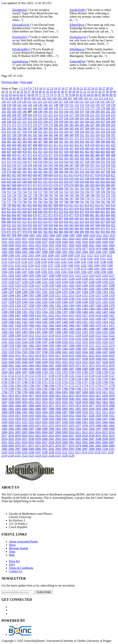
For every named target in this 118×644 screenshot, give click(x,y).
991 (92, 232)
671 (30, 185)
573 (92, 169)
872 (45, 215)
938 (45, 225)
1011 (99, 235)
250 (14, 122)
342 (35, 135)
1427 (38, 319)
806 (45, 205)
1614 (38, 355)
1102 (24, 255)
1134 (11, 262)
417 (82, 145)
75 (55, 95)
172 (66, 108)
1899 (11, 412)
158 (108, 105)
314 (4, 132)
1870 (45, 406)
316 (14, 132)
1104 (38, 255)
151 (71, 105)
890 (25, 219)
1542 (11, 342)
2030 (92, 436)
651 (40, 182)
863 (113, 212)
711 (9, 192)
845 (19, 212)
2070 (18, 446)
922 (76, 222)
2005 (38, 432)
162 (14, 108)
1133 (4, 262)
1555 (98, 342)
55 (96, 92)
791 (82, 202)
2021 (31, 436)
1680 (25, 369)
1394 (45, 312)
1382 (78, 309)
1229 (78, 279)
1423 (11, 319)
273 (19, 125)
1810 (98, 392)
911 (19, 222)
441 (92, 148)
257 (51, 122)
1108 (64, 255)
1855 (58, 402)
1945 (92, 419)
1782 (25, 389)
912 (24, 222)
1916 (11, 416)
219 (82, 115)
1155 (37, 265)
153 (82, 105)
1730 (18, 379)
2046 (85, 439)
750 (98, 195)
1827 (98, 396)
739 (40, 195)
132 (87, 102)
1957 (58, 422)
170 (56, 108)
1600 (58, 352)
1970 (31, 426)
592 (77, 172)
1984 (11, 429)
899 (71, 219)
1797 (11, 392)
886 (4, 219)
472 (25, 155)
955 (19, 229)
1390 (18, 312)
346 (56, 135)
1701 (51, 372)
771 (92, 199)
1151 (11, 265)
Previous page (10, 82)
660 (87, 182)
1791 (85, 389)
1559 (11, 345)
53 (89, 92)
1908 (71, 412)
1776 (98, 386)
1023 (65, 239)
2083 (105, 446)
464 (98, 152)
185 (19, 112)
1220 (18, 279)
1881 (4, 409)
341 (30, 135)
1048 (4, 245)
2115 (91, 452)
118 (14, 102)
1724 (91, 376)
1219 (11, 279)
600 (4, 175)
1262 (71, 285)
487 (103, 155)
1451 (85, 322)
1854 (51, 402)
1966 (4, 426)
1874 (71, 406)
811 (71, 205)
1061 (92, 245)
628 (35, 179)
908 (4, 222)
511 (113, 158)
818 (108, 205)
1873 (65, 406)
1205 (31, 275)
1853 (45, 402)
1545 (31, 342)
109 (80, 98)
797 (113, 202)
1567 (65, 345)
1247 (85, 282)
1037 (45, 242)
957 (30, 229)
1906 (58, 412)
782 (35, 202)
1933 (11, 419)
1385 (98, 309)
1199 (103, 272)
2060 (65, 442)
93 (7, 98)
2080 (85, 446)
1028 (98, 239)
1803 (51, 392)
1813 (4, 396)
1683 (45, 369)
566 (56, 169)
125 (50, 102)
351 (82, 135)
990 (87, 232)
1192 (57, 272)
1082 (4, 252)
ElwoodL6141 (21, 25)
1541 (4, 342)
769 (82, 199)
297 (30, 128)
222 (97, 115)
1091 (65, 252)
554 (108, 165)
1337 (4, 302)
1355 (11, 305)
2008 (58, 432)
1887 (45, 409)
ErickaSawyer (78, 37)
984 (56, 232)
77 (63, 95)
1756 (78, 382)
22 (85, 88)
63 (10, 95)
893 (40, 219)
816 (97, 205)
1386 (105, 309)
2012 (85, 432)
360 (14, 138)
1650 (51, 362)
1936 (31, 419)
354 (98, 135)
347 (61, 135)
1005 (59, 235)
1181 (97, 269)
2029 (85, 436)
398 (98, 142)
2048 (98, 439)
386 (35, 142)
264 (87, 122)
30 (3, 92)
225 (113, 115)
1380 (65, 309)
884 (108, 215)
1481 (58, 329)
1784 (38, 389)
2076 (58, 446)
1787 (58, 389)
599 (113, 172)
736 (25, 195)
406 (25, 145)
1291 (38, 292)
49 (74, 92)
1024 (71, 239)
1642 (112, 359)
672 (35, 185)
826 (35, 209)
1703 (65, 372)
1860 (92, 402)
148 (56, 105)
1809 (92, 392)
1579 (31, 349)
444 (108, 148)
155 (92, 105)
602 (14, 175)
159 (113, 105)
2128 (65, 456)
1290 (31, 292)
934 (25, 225)
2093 (58, 449)
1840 (71, 399)
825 (30, 209)
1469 (92, 325)
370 (66, 138)
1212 (78, 275)
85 (92, 95)
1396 (58, 312)
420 (97, 145)
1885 (31, 409)
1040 (65, 242)
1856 (65, 402)
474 (35, 155)
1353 (112, 302)
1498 (58, 332)
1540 (112, 339)
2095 (71, 449)
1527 (25, 339)
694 (35, 189)
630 (45, 179)
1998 (105, 429)
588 (56, 172)
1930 (105, 416)
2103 (11, 452)
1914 (111, 412)
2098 (92, 449)
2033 (112, 436)
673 (40, 185)
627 (30, 179)
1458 (18, 325)
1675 (105, 365)
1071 (45, 249)
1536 (85, 339)
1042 (78, 242)
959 (40, 229)
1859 (85, 402)
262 (77, 122)
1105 (44, 255)
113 (101, 98)
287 (92, 125)
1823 (71, 396)
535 (9, 165)
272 (14, 125)
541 (40, 165)
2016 (111, 432)
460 (77, 152)
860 (98, 212)
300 (45, 128)
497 (40, 158)
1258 (45, 285)
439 (82, 148)
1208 (51, 275)
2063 (85, 442)
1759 (98, 382)
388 (45, 142)
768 (77, 199)
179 (103, 108)
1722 (78, 376)
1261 (65, 285)
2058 (51, 442)
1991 (58, 429)
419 (92, 145)
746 (77, 195)
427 (19, 148)
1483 (71, 329)
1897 (112, 409)
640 (98, 179)
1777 (105, 386)
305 (71, 128)
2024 (51, 436)
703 (82, 189)
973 (113, 229)
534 (4, 165)
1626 (4, 359)
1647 (31, 362)
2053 (18, 442)
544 (56, 165)
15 (59, 88)
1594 (18, 352)
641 (103, 179)
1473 (4, 329)
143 (30, 105)
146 (45, 105)
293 (9, 128)
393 (71, 142)
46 (63, 92)
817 (103, 205)
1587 (85, 349)
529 (92, 162)
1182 (103, 269)
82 (81, 95)
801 (19, 205)
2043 (65, 439)
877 (71, 215)
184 (14, 112)
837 (92, 209)
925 (92, 222)
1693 (112, 369)
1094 (85, 252)
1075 (71, 249)
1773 (78, 386)
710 (4, 192)
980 (35, 232)
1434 (85, 319)
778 (14, 202)
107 (70, 98)
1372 (11, 309)
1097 (105, 252)
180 (108, 108)
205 (9, 115)
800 (14, 205)
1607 (105, 352)
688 (4, 189)
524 (66, 162)
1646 (25, 362)
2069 (11, 446)
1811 (105, 392)
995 (113, 232)
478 (56, 155)
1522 (105, 335)
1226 (58, 279)
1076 (78, 249)
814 (87, 205)
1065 (4, 249)
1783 (31, 389)
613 (71, 175)
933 (19, 225)
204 (4, 115)
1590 (105, 349)
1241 (45, 282)
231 (30, 118)
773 (103, 199)
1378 (51, 309)
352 (87, 135)
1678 (11, 369)
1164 (97, 265)
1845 (105, 399)
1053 (38, 245)
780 (25, 202)
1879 (105, 406)
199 (92, 112)
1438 (112, 319)
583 (30, 172)
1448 (65, 322)
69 (33, 95)
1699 (38, 372)
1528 (31, 339)
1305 (18, 295)
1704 (71, 372)
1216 (105, 275)
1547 (45, 342)
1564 (45, 345)
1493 (25, 332)
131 (82, 102)
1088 (45, 252)
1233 (105, 279)
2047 (92, 439)
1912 (98, 412)
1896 (105, 409)
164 (25, 108)
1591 (112, 349)
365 (40, 138)
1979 (92, 426)
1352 (105, 302)
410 (45, 145)
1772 (71, 386)
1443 (31, 322)
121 (29, 102)
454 (45, 152)
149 (61, 105)
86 (96, 95)
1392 (31, 312)
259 (61, 122)
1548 (51, 342)
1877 (92, 406)
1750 (38, 382)
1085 (25, 252)
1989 (45, 429)
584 (35, 172)
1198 (97, 272)
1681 (31, 369)
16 (63, 88)
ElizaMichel (20, 10)
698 (56, 189)
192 (56, 112)
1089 (51, 252)
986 (66, 232)
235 (51, 118)
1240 (38, 282)
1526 (18, 339)
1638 (85, 359)
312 (108, 128)
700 (66, 189)
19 (74, 88)
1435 (92, 319)
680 (77, 185)
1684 (51, 369)
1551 (71, 342)
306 (77, 128)
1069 (31, 249)
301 (51, 128)
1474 (11, 329)
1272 (25, 289)
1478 (38, 329)
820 (4, 209)
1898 (4, 412)
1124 (57, 259)
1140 (51, 262)
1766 (31, 386)
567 (61, 169)
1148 (103, 262)
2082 (98, 446)
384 (25, 142)
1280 (78, 289)
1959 (71, 422)
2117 (104, 452)
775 (113, 199)
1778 (112, 386)
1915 (4, 416)
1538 (98, 339)
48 (70, 92)
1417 (85, 315)
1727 (111, 376)
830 (56, 209)
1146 (90, 262)
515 (19, 162)
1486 (92, 329)
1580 (38, 349)
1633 (51, 359)
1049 (11, 245)
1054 (45, 245)
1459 (25, 325)
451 (30, 152)
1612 (24, 355)
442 (98, 148)
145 (40, 105)
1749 (31, 382)
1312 (65, 295)
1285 (112, 289)
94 (10, 98)
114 (106, 98)
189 (40, 112)
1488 (105, 329)
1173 (44, 269)
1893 (85, 409)
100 (34, 98)
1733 (38, 379)
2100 (105, 449)
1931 (112, 416)
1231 (92, 279)
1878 (98, 406)
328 (77, 132)
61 (3, 95)
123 (40, 102)
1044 (92, 242)
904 (98, 219)
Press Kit (14, 561)
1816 (25, 396)
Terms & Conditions (21, 568)
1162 (83, 265)
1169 (18, 269)
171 (61, 108)
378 (108, 138)
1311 (58, 295)
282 (66, 125)
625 (19, 179)
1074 (65, 249)
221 (92, 115)
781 (30, 202)
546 (66, 165)
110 (86, 98)
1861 (98, 402)
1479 (45, 329)
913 (30, 222)
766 (66, 199)
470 (14, 155)
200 (98, 112)
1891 (71, 409)
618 (97, 175)
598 (108, 172)
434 (56, 148)
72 (44, 95)
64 (14, 95)
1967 (11, 426)
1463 (51, 325)
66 (22, 95)
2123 (31, 456)
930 (4, 225)
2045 (78, 439)
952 (4, 229)
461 (82, 152)
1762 (4, 386)
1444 (38, 322)
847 (30, 212)
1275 (45, 289)
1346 (65, 302)
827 (40, 209)
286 (87, 125)
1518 (78, 335)
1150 (4, 265)
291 (113, 125)
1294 (58, 292)
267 (103, 122)
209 (30, 115)
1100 (11, 255)
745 (71, 195)
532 (108, 162)
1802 (45, 392)
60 (115, 92)
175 (82, 108)
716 (35, 192)
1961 (85, 422)
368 (56, 138)
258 (56, 122)
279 (51, 125)
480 (66, 155)
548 (77, 165)
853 (61, 212)
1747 (18, 382)
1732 (31, 379)
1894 (92, 409)
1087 (38, 252)
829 (51, 209)
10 (41, 88)
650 (35, 182)
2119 (4, 456)
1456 (4, 325)
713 (19, 192)
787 (61, 202)
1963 (98, 422)
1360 (45, 305)
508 (98, 158)
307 (82, 128)
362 (25, 138)
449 (19, 152)
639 (92, 179)
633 (61, 179)
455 (51, 152)
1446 (51, 322)
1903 (38, 412)
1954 (38, 422)
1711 (4, 376)
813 (82, 205)
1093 (78, 252)
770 (87, 199)
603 (19, 175)
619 (103, 175)
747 (82, 195)
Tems (12, 552)
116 (4, 102)
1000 (25, 235)
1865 (11, 406)
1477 (31, 329)
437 (71, 148)
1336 (112, 299)
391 (61, 142)
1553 (85, 342)
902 (87, 219)
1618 (65, 355)
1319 (111, 295)
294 (14, 128)
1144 (77, 262)
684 (98, 185)
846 (25, 212)
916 (45, 222)
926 (97, 222)
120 (24, 102)
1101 (18, 255)
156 (98, 105)
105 (60, 98)
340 (25, 135)
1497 (51, 332)
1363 (65, 305)
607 (40, 175)
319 (30, 132)
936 (35, 225)
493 (19, 158)
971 (103, 229)
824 (25, 209)
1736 (58, 379)
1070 (38, 249)
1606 (98, 352)
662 (98, 182)
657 (71, 182)
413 (61, 145)
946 (87, 225)
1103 (31, 255)
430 (35, 148)
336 (4, 135)
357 (113, 135)
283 (71, 125)
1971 (38, 426)
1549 (58, 342)
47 (66, 92)
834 (77, 209)
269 (113, 122)
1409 (31, 315)
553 (103, 165)
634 (66, 179)
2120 (11, 456)
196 (77, 112)
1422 (4, 319)
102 (44, 98)
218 (76, 115)
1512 (38, 335)
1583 (58, 349)
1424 (18, 319)
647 (19, 182)
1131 (103, 259)
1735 (51, 379)
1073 (58, 249)
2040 (45, 439)
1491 (11, 332)
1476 (25, 329)
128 (66, 102)
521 (51, 162)
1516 (65, 335)
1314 (78, 295)
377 (103, 138)
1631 (38, 359)
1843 (92, 399)
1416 (78, 315)
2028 (78, 436)
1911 (91, 412)
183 (9, 112)
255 (40, 122)
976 (14, 232)
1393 (38, 312)
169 (51, 108)
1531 (51, 339)
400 (108, 142)
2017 (4, 436)
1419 (98, 315)
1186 (18, 272)
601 (9, 175)
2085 (4, 449)
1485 (85, 329)
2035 (11, 439)
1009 (86, 235)
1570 (85, 345)
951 (113, 225)
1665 (38, 365)
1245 (71, 282)
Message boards (19, 548)
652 (45, 182)
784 (45, 202)
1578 (25, 349)
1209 (58, 275)
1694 (4, 372)
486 (98, 155)
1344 (51, 302)
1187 (24, 272)
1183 (110, 269)
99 (29, 98)
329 (82, 132)
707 (103, 189)
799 (9, 205)
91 (115, 95)
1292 (45, 292)
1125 (63, 259)
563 (40, 169)
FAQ (12, 565)
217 (71, 115)
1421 (111, 315)
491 (9, 158)
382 (14, 142)
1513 (44, 335)
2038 (31, 439)
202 (108, 112)
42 (48, 92)
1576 (11, 349)
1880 (112, 406)
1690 (92, 369)
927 (103, 222)
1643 (4, 362)
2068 (4, 446)
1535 (78, 339)
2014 (98, 432)
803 (30, 205)
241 (82, 118)
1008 (79, 235)
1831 (11, 399)
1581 (45, 349)
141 (19, 105)
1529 (38, 339)
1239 (31, 282)
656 (66, 182)
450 (25, 152)
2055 (31, 442)
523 (61, 162)
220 (87, 115)
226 (4, 118)
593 (82, 172)
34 (18, 92)
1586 (78, 349)
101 (39, 98)
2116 (97, 452)
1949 (4, 422)
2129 (71, 456)
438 (77, 148)
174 (77, 108)
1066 (11, 249)
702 (77, 189)
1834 (31, 399)
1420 (105, 315)
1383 (85, 309)
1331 (78, 299)
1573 (105, 345)
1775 (92, 386)
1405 (4, 315)
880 (87, 215)
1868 (31, 406)
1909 (78, 412)
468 (4, 155)
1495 (38, 332)
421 (103, 145)
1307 (31, 295)
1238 (25, 282)
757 (19, 199)
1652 (65, 362)
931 (9, 225)
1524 (4, 339)
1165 (103, 265)
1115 (109, 255)
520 (45, 162)
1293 (51, 292)
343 (40, 135)
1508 (11, 335)
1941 (65, 419)
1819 (45, 396)
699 (61, 189)
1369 (105, 305)
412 (56, 145)
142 (25, 105)
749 (92, 195)
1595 (25, 352)
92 (3, 98)
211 (40, 115)
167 (40, 108)
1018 (31, 239)
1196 (83, 272)
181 (113, 108)
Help (12, 555)
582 (25, 172)
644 (4, 182)
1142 (64, 262)
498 (45, 158)
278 (45, 125)
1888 (51, 409)
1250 (105, 282)
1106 (51, 255)
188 (35, 112)
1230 (85, 279)
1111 (83, 255)
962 (56, 229)
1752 (51, 382)
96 (18, 98)
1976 (71, 426)
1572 (98, 345)
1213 (85, 275)
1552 (78, 342)
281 (61, 125)
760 (35, 199)
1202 (11, 275)
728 (97, 192)
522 (56, 162)
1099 (4, 255)
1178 (77, 269)
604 (25, 175)
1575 (4, 349)
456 (56, 152)
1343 (45, 302)
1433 (78, 319)
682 (87, 185)
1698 (31, 372)
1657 (98, 362)
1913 (105, 412)
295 (19, 128)
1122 (43, 259)
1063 (105, 245)
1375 (31, 309)
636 (77, 179)
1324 (31, 299)
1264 (85, 285)
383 (19, 142)
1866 (18, 406)
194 (66, 112)
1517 (71, 335)
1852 (38, 402)
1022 (58, 239)
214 (56, 115)
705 (92, 189)
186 (25, 112)
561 (30, 169)
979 (30, 232)
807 (51, 205)
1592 (4, 352)
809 (61, 205)
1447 (58, 322)
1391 (25, 312)
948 (98, 225)
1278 (65, 289)
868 (25, 215)
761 (40, 199)
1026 (85, 239)
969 (92, 229)
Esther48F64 (77, 61)
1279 (71, 289)
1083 (11, 252)
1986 (25, 429)
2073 (38, 446)
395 (82, 142)
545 (61, 165)
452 (35, 152)
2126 (51, 456)
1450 (78, 322)
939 (51, 225)
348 (66, 135)
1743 (105, 379)
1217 (111, 275)
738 (35, 195)
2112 (71, 452)
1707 (92, 372)
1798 (18, 392)
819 (113, 205)
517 (30, 162)
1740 (85, 379)
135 (102, 102)
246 (108, 118)
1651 (58, 362)
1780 (11, 389)
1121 (37, 259)
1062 (98, 245)
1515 (58, 335)
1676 (112, 365)
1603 (78, 352)
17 (67, 88)
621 (113, 175)
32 (10, 92)
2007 (51, 432)
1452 (92, 322)
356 (108, 135)
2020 (25, 436)
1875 (78, 406)
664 (108, 182)
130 (76, 102)
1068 (25, 249)
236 (56, 118)
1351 (98, 302)
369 (61, 138)
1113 (96, 255)
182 (4, 112)
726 (87, 192)
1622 (91, 355)
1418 (91, 315)
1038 (51, 242)
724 (76, 192)
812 (76, 205)
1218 (4, 279)
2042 (58, 439)
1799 (25, 392)
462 (87, 152)
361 (19, 138)
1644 (11, 362)
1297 (78, 292)
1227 (65, 279)
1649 (45, 362)
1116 (4, 259)
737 (30, 195)
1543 (18, 342)
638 (87, 179)
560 (25, 169)
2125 (44, 456)
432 (45, 148)
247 (113, 118)
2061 (71, 442)
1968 (18, 426)
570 (77, 169)
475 (40, 155)
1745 (4, 382)
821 (9, 209)
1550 (65, 342)
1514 (51, 335)
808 (56, 205)
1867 (25, 406)
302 (56, 128)
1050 (18, 245)
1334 (98, 299)
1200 (110, 272)
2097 (85, 449)
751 (103, 195)
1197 (90, 272)
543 (51, 165)
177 (92, 108)
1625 (111, 355)
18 (70, 88)
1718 (51, 376)
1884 (25, 409)
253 (30, 122)
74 (51, 95)
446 (4, 152)
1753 (58, 382)
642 (108, 179)
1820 (51, 396)
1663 (25, 365)
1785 (45, 389)
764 (56, 199)
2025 (58, 436)
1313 (71, 295)
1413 (58, 315)
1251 (112, 282)
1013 (112, 235)
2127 (58, 456)
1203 (18, 275)
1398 (71, 312)
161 (9, 108)
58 (107, 92)
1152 (18, 265)
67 (25, 95)
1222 (31, 279)
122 (35, 102)
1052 (31, 245)
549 (82, 165)
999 (19, 235)
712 (14, 192)
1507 (4, 335)
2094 (65, 449)
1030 (112, 239)
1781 (18, 389)
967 (82, 229)
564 (45, 169)
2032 (105, 436)
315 (9, 132)
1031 (4, 242)
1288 (18, 292)
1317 (98, 295)
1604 (85, 352)
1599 (51, 352)
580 (14, 172)
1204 (25, 275)
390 (56, 142)
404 (14, 145)
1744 (112, 379)
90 (111, 95)
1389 (11, 312)
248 (4, 122)
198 (87, 112)
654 (56, 182)
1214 (91, 275)
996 (4, 235)
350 (77, 135)
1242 (51, 282)
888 (14, 219)
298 (35, 128)
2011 (78, 432)
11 (44, 88)
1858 (78, 402)
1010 (92, 235)
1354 (4, 305)
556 (4, 169)
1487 (98, 329)
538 (25, 165)
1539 (105, 339)
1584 (65, 349)
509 (103, 158)
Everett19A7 (20, 37)
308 (87, 128)
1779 (4, 389)
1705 (78, 372)
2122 (24, 456)
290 (108, 125)
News (12, 545)
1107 (57, 255)
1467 (78, 325)
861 (103, 212)
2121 (18, 456)
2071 (25, 446)
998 (14, 235)
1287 (11, 292)
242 (87, 118)
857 (82, 212)
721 (61, 192)
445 (113, 148)
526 (77, 162)
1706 (85, 372)
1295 (65, 292)
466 (108, 152)
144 (35, 105)
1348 (78, 302)
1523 (111, 335)
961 (51, 229)
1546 (38, 342)
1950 (11, 422)
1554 (92, 342)
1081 (112, 249)
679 (71, 185)
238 (66, 118)
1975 (65, 426)
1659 (112, 362)
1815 (18, 396)
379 (113, 138)
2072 (31, 446)
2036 (18, 439)
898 (66, 219)
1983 (4, 429)
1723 (85, 376)
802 (25, 205)
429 (30, 148)
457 (61, 152)
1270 (11, 289)
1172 (37, 269)
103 (49, 98)
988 (77, 232)
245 (103, 118)
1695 (11, 372)
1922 (51, 416)
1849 (18, 402)
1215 (98, 275)
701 (71, 189)
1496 (45, 332)
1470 (98, 325)
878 (77, 215)
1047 (112, 242)
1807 (78, 392)
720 (56, 192)
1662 (18, 365)
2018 (11, 436)
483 (82, 155)
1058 (71, 245)
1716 (38, 376)
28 (108, 88)
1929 (98, 416)
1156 (44, 265)
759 (30, 199)
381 (9, 142)
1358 (31, 305)
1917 (18, 416)
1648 (38, 362)
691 (19, 189)
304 (66, 128)
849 (40, 212)
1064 (112, 245)
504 (77, 158)
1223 (38, 279)
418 (87, 145)
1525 (11, 339)
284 (77, 125)
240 (77, 118)
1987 (31, 429)
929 (113, 222)
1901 (25, 412)
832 (66, 209)
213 (50, 115)
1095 (92, 252)
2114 (84, 452)
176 (87, 108)
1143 (70, 262)
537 (19, 165)
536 (14, 165)
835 (82, 209)
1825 (85, 396)
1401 (92, 312)
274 (25, 125)
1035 (31, 242)
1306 (25, 295)
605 (30, 175)
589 (61, 172)
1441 (18, 322)
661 (92, 182)
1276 (51, 289)
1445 (45, 322)
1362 (58, 305)
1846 (112, 399)
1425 (25, 319)
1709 (105, 372)
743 (61, 195)
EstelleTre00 (77, 10)
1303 (4, 295)
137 (113, 102)
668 (14, 185)
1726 (105, 376)
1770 (58, 386)
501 (61, 158)
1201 (4, 275)
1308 (38, 295)
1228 (71, 279)
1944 (85, 419)
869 (30, 215)
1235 (4, 282)
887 (9, 219)
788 (66, 202)
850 (45, 212)
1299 (92, 292)
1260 (58, 285)
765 (61, 199)
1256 (31, 285)
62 (7, 95)
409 (40, 145)
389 (51, 142)
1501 (78, 332)
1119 (24, 259)
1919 (31, 416)
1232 (98, 279)
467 (113, 152)
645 (9, 182)
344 (45, 135)
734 (14, 195)
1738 (71, 379)
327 (71, 132)
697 (51, 189)
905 (103, 219)
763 (51, 199)
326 (66, 132)
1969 (25, 426)
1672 (85, 365)
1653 (71, 362)
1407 (18, 315)
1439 (4, 322)
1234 (112, 279)
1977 (78, 426)
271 (9, 125)
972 (108, 229)
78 (66, 95)
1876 (85, 406)
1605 (92, 352)
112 (96, 98)
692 (25, 189)
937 (40, 225)
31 (7, 92)
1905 (51, 412)
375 (92, 138)
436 (66, 148)
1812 (111, 392)
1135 (18, 262)
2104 (18, 452)
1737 (65, 379)
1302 (112, 292)
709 (113, 189)
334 (108, 132)
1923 (58, 416)
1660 (4, 365)
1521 (98, 335)
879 (82, 215)
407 (30, 145)
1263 (78, 285)
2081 (92, 446)
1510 (25, 335)
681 (82, 185)
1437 (105, 319)
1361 (51, 305)
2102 (4, 452)
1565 (51, 345)
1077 (85, 249)
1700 (45, 372)
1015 (11, 239)
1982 (112, 426)
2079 (78, 446)
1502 (85, 332)
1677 (4, 369)
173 (71, 108)
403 (9, 145)
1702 (58, 372)
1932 (4, 419)
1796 (4, 392)
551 (92, 165)
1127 (76, 259)
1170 (24, 269)
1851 (31, 402)
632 (56, 179)
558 (14, 169)
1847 (4, 402)
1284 (105, 289)
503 (71, 158)
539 (30, 165)
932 (14, 225)
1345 (58, 302)
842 (4, 212)
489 (113, 155)
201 (103, 112)
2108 (45, 452)
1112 (90, 255)
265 (92, 122)
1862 (105, 402)
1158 (57, 265)
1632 (45, 359)
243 (92, 118)
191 (51, 112)
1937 (38, 419)
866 (14, 215)
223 (103, 115)
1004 (52, 235)
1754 (65, 382)
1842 (85, 399)
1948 (112, 419)
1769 (51, 386)
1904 (45, 412)
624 (14, 179)
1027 (92, 239)
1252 (4, 285)
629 (40, 179)
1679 (18, 369)
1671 (78, 365)
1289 (25, 292)
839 (103, 209)
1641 (105, 359)
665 (113, 182)
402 (4, 145)
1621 (85, 355)
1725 (98, 376)
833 (71, 209)
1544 (25, 342)
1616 (51, 355)
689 (9, 189)
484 (87, 155)
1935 (25, 419)
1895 (98, 409)
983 (51, 232)
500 (56, 158)
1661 (11, 365)
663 (103, 182)
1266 (98, 285)
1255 (25, 285)
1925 (71, 416)
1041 (71, 242)
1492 (18, 332)
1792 (92, 389)
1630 (31, 359)
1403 (105, 312)
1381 (71, 309)
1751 (45, 382)
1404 (112, 312)
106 (65, 98)
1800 (31, 392)
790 (77, 202)
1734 (45, 379)
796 (108, 202)
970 (98, 229)
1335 (105, 299)
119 (19, 102)
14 (55, 88)
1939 (51, 419)
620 (108, 175)
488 (108, 155)
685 (103, 185)
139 (9, 105)
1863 (112, 402)
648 (25, 182)
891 (30, 219)
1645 (18, 362)
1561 (25, 345)
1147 (97, 262)
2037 (25, 439)
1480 (51, 329)
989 (82, 232)
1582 (51, 349)
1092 (71, 252)
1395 (51, 312)
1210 (65, 275)
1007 (72, 235)
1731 (25, 379)
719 (50, 192)
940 (56, 225)
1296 (71, 292)
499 (51, 158)
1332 (85, 299)
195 (71, 112)
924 (87, 222)
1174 (51, 269)
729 (103, 192)
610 (56, 175)
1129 (90, 259)
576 (108, 169)
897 (61, 219)
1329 (65, 299)
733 (9, 195)
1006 (66, 235)
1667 (51, 365)
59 (111, 92)
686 (108, 185)
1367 (92, 305)
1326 (45, 299)
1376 (38, 309)
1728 (4, 379)
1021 (51, 239)
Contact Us (16, 571)
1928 (92, 416)
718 (45, 192)
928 (108, 222)
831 (61, 209)
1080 (105, 249)
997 (9, 235)
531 (103, 162)
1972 (45, 426)
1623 (98, 355)
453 (40, 152)
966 (77, 229)
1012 (106, 235)
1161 (77, 265)
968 (87, 229)
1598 (45, 352)
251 (19, 122)
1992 (65, 429)
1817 (31, 396)
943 (71, 225)
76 (59, 95)
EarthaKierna (20, 61)
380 (4, 142)
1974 (58, 426)
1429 (51, 319)
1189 (37, 272)
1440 (11, 322)
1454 (105, 322)
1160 (70, 265)
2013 (91, 432)
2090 (38, 449)
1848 (11, 402)
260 (66, 122)
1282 (92, 289)
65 (18, 95)
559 (19, 169)
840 (108, 209)
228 (14, 118)
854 (66, 212)
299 (40, 128)
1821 (58, 396)
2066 (105, 442)
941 (61, 225)
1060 (85, 245)
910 (14, 222)
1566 (58, 345)
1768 (45, 386)
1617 (58, 355)
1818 (38, 396)
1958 (65, 422)
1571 (92, 345)
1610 (11, 355)
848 (35, 212)
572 (87, 169)
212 (45, 115)
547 (71, 165)
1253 (11, 285)
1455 (112, 322)
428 (25, 148)
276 (35, 125)
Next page (26, 82)
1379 (58, 309)
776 (4, 202)
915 (40, 222)
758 (25, 199)
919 (61, 222)
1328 (58, 299)
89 (107, 95)
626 (25, 179)
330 (87, 132)
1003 (45, 235)
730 (108, 192)
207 (19, 115)
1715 (31, 376)
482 (77, 155)
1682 (38, 369)
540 (35, 165)
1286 (4, 292)
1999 (112, 429)
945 (82, 225)
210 (35, 115)
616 (87, 175)
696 (45, 189)
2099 (98, 449)
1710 (112, 372)
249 (9, 122)
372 (77, 138)
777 (9, 202)
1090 (58, 252)
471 (19, 155)
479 (61, 155)
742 (56, 195)
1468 (85, 325)
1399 (78, 312)
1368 (98, 305)
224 (108, 115)
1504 (98, 332)
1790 (78, 389)
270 (4, 125)
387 (40, 142)
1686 (65, 369)
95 (14, 98)
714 (24, 192)
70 (36, 95)
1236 (11, 282)
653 (51, 182)
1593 (11, 352)
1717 (44, 376)
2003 (25, 432)
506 (87, 158)
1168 (11, 269)
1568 (71, 345)
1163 (90, 265)
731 (113, 192)
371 (71, 138)
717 (40, 192)
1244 (65, 282)
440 (87, 148)
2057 (45, 442)
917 (50, 222)
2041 (51, 439)
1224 (45, 279)
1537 (92, 339)
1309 (45, 295)
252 (25, 122)
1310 (51, 295)
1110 (77, 255)
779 (19, 202)
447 (9, 152)
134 (97, 102)
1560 (18, 345)
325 (61, 132)
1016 (18, 239)
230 (25, 118)
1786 (51, 389)
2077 (65, 446)
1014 (4, 239)
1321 (11, 299)
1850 (25, 402)
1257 (38, 285)
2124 (38, 456)
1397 (65, 312)
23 (89, 88)
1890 (65, 409)
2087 (18, 449)
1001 (32, 235)
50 (77, 92)
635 (71, 179)
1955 (45, 422)
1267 (105, 285)
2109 (51, 452)
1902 (31, 412)
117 (9, 102)
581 (19, 172)
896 (56, 219)
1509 (18, 335)
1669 (65, 365)
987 (71, 232)
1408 (25, 315)
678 (66, 185)
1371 (4, 309)
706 (98, 189)
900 (77, 219)
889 (19, 219)
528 (87, 162)
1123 (50, 259)
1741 (92, 379)
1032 (11, 242)
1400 (85, 312)
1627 (11, 359)
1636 (71, 359)
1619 (71, 355)
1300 (98, 292)
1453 (98, 322)
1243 (58, 282)
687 (113, 185)
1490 (4, 332)
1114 (103, 255)
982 (45, 232)
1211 (71, 275)
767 (71, 199)
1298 (85, 292)
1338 (11, 302)
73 (48, 95)
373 (82, 138)
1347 (71, 302)
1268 (112, 285)
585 (40, 172)
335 (113, 132)
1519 (85, 335)
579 (9, 172)
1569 (78, 345)
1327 (51, 299)
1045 (98, 242)
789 (71, 202)
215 (61, 115)
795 (103, 202)
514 (14, 162)
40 (40, 92)
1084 (18, 252)
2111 (64, 452)
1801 (38, 392)
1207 (45, 275)
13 (52, 88)
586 (45, 172)
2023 (45, 436)
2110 (58, 452)
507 (92, 158)
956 (25, 229)
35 (22, 92)
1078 (92, 249)
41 (44, 92)
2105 (25, 452)
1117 (11, 259)
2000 (4, 432)
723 (71, 192)
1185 (11, 272)
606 (35, 175)
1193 (64, 272)
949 (103, 225)
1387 (112, 309)
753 (113, 195)
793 (92, 202)
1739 (78, 379)
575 (103, 169)
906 (108, 219)
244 (98, 118)
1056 (58, 245)
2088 (25, 449)
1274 (38, 289)
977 (19, 232)
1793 (98, 389)
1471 (105, 325)
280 (56, 125)
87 (100, 95)
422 (108, 145)
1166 (110, 265)
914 (35, 222)
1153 (24, 265)
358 (4, 138)
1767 (38, 386)
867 (19, 215)
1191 (51, 272)
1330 (71, 299)
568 (66, 169)
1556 (105, 342)
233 (40, 118)
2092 (51, 449)
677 (61, 185)
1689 (85, 369)
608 (45, 175)
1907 (65, 412)
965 (71, 229)
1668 (58, 365)
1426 (31, 319)
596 (98, 172)
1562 (31, 345)
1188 (31, 272)
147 (51, 105)
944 (77, 225)
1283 (98, 289)
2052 (11, 442)
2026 (65, 436)
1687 (71, 369)
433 (51, 148)
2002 (18, 432)
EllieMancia (77, 49)
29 (111, 88)
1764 (18, 386)
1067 (18, 249)
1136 (24, 262)
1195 (77, 272)
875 (61, 215)
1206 (38, 275)
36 (25, 92)
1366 (85, 305)
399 (103, 142)
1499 (65, 332)
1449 (71, 322)
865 (9, 215)
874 (56, 215)
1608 (112, 352)
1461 (38, 325)
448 (14, 152)
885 (113, 215)
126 (55, 102)
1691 (98, 369)
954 (14, 229)
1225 (51, 279)
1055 (51, 245)
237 (61, 118)
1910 (85, 412)
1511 (31, 335)
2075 (51, 446)
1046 (105, 242)
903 (92, 219)
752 (108, 195)
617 (92, 175)
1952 (25, 422)
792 (87, 202)
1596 (31, 352)
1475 (18, 329)
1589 (98, 349)
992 (98, 232)
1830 (4, 399)
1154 (31, 265)
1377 (45, 309)
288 (98, 125)
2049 (105, 439)
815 (92, 205)
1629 (25, 359)
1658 (105, 362)
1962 (92, 422)
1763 (11, 386)
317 (19, 132)
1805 (65, 392)
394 (77, 142)
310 (98, 128)
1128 (83, 259)
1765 (25, 386)
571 (82, 169)
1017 (25, 239)
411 (51, 145)
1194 (70, 272)
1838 (58, 399)
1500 (71, 332)
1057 (65, 245)
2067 (112, 442)
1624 (105, 355)
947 (92, 225)
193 (61, 112)
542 (45, 165)
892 (35, 219)
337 (9, 135)
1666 (45, 365)
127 (61, 102)
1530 (45, 339)
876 (66, 215)
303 (61, 128)
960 (45, 229)
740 (45, 195)
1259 (51, 285)
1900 (18, 412)
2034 (4, 439)
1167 (4, 269)
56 (100, 92)
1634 (58, 359)
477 (51, 155)
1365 (78, 305)
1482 (65, 329)
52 (85, 92)
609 (51, 175)
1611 (18, 355)
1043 (85, 242)
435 (61, 148)
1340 (25, 302)
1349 (85, 302)
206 (14, 115)
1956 (51, 422)
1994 (78, 429)
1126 (70, 259)
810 (66, 205)
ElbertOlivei (77, 25)
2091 (45, 449)
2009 (65, 432)
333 (103, 132)
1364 (71, 305)
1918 (25, 416)
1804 (58, 392)
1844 (98, 399)
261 (71, 122)
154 (87, 105)
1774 (85, 386)
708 (108, 189)
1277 (58, 289)
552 (98, 165)
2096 (78, 449)
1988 (38, 429)
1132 (109, 259)
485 (92, 155)
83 (85, 95)
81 (77, 95)
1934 (18, 419)
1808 (85, 392)
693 (30, 189)
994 (108, 232)
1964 (105, 422)
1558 (4, 345)
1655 (85, 362)
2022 (38, 436)
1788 (65, 389)
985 (61, 232)
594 (87, 172)
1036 (38, 242)
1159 (64, 265)
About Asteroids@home (23, 542)
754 (4, 199)
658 (77, 182)
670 (25, 185)
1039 (58, 242)
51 (81, 92)
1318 (105, 295)
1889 (58, 409)
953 (9, 229)
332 (98, 132)
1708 (98, 372)
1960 (78, 422)
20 (78, 88)
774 (108, 199)
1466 (71, 325)
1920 (38, 416)
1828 (105, 396)
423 (113, 145)
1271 (18, 289)
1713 (18, 376)
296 (25, 128)
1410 (38, 315)
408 (35, 145)
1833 (25, 399)
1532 (58, 339)
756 (14, 199)
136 (108, 102)
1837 (51, 399)
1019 (38, 239)
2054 (25, 442)
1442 (25, 322)
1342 (38, 302)
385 (30, 142)
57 (103, 92)
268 (108, 122)
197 (82, 112)
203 (113, 112)
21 (82, 88)
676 (56, 185)
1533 (65, 339)
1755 (71, 382)
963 (61, 229)
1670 (71, 365)
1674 (98, 365)
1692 (105, 369)
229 (19, 118)
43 (51, 92)
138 (4, 105)
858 (87, 212)
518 (35, 162)
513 (9, 162)
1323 (25, 299)
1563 (38, 345)
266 (98, 122)
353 (92, 135)
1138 (37, 262)
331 (92, 132)
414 (66, 145)
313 (113, 128)
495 (30, 158)
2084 (112, 446)
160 (4, 108)
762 (45, 199)
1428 (45, 319)
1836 (45, 399)
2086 (11, 449)
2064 (92, 442)
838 (98, 209)
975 (9, 232)
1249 (98, 282)
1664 (31, 365)
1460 (31, 325)
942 (66, 225)
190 (45, 112)
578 (4, 172)
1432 (71, 319)
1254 (18, 285)
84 (89, 95)
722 (66, 192)
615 (82, 175)
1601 (65, 352)
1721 (71, 376)
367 (51, 138)
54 (92, 92)
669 (19, 185)
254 (35, 122)
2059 (58, 442)
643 (113, 179)
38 (33, 92)
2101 (112, 449)
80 (74, 95)
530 (98, 162)
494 (25, 158)
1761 (112, 382)
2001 (11, 432)
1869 (38, 406)
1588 (92, 349)
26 (100, 88)
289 (103, 125)
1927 (85, 416)
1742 (98, 379)
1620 (78, 355)
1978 (85, 426)
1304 (11, 295)
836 (87, 209)
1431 (65, 319)
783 (40, 202)
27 (104, 88)
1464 (58, 325)
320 (35, 132)
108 (75, 98)
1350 (92, 302)
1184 (4, 272)
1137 (31, 262)
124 (45, 102)
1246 (78, 282)
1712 (11, 376)
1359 (38, 305)
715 (30, 192)
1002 (39, 235)
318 (25, 132)
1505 (105, 332)
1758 (92, 382)
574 (98, 169)
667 (9, 185)
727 (92, 192)
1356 (18, 305)
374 (87, 138)
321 (40, 132)
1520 (91, 335)
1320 (4, 299)
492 (14, 158)
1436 (98, 319)
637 (82, 179)
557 (9, 169)
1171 (31, 269)
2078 (71, 446)
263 (82, 122)
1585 (71, 349)
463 (92, 152)
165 (30, 108)
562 (35, 169)
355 (103, 135)
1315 (85, 295)
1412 (51, 315)
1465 (65, 325)
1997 (98, 429)
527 (82, 162)
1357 (25, 305)
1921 (45, 416)
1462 (45, 325)
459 (71, 152)
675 (51, 185)
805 (40, 205)
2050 (112, 439)
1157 (51, 265)
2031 (98, 436)
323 (51, 132)
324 (56, 132)
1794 (105, 389)
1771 (65, 386)
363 (30, 138)
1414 (65, 315)
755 (9, 199)
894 (45, 219)
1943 (78, 419)
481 (71, 155)
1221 (25, 279)
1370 (112, 305)
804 (35, 205)
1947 (105, 419)
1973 (51, 426)
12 (48, 88)
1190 (44, 272)
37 (29, 92)
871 (40, 215)
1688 (78, 369)
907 (113, 219)
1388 (4, 312)
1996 (92, 429)
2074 (45, 446)
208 (25, 115)
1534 (71, 339)
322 (45, 132)
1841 (78, 399)
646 (14, 182)
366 (45, 138)
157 (103, 105)
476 (45, 155)
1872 (58, 406)
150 (66, 105)
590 (66, 172)
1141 (57, 262)
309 (92, 128)
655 (61, 182)
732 (4, 195)
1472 (112, 325)
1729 (11, 379)
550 (87, 165)
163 (19, 108)
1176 (64, 269)
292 (4, 128)
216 (66, 115)
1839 (65, 399)
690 (14, 189)
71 (40, 95)
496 (35, 158)
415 (71, 145)
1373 (18, 309)
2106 (31, 452)
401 (113, 142)
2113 (78, 452)
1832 (18, 399)
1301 (105, 292)
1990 (51, 429)
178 (98, 108)
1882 (11, 409)
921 (71, 222)
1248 (92, 282)
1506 (112, 332)
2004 (31, 432)
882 (98, 215)
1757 (85, 382)
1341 (31, 302)
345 (51, 135)
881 (92, 215)
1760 (105, 382)
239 (71, 118)
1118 (17, 259)
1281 (85, 289)
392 (66, 142)
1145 (83, 262)
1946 (98, 419)
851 (51, 212)
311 (103, 128)
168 (45, 108)
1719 (58, 376)
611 (61, 175)
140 (14, 105)
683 (92, 185)
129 (71, 102)
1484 (78, 329)
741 (51, 195)
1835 (38, 399)
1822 (65, 396)
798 (4, 205)
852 (56, 212)
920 (66, 222)
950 (108, 225)
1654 (78, 362)
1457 (11, 325)
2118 (111, 452)
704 (87, 189)
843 (9, 212)
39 (36, 92)
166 (35, 108)
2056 (38, 442)
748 (87, 195)
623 (9, 179)
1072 (51, 249)
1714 (24, 376)
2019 (18, 436)
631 (51, 179)
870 (35, 215)
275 (30, 125)
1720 (65, 376)
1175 (57, 269)
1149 (110, 262)
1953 (31, 422)
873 (51, 215)
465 (103, 152)
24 (93, 88)
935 (30, 225)
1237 (18, 282)
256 (45, 122)
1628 (18, 359)
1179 (83, 269)
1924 (65, 416)
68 (29, 95)
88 (103, 95)
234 (45, 118)
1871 (51, 406)
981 (40, 232)
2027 (71, 436)
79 (70, 95)
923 (82, 222)
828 (45, 209)
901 (82, 219)
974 (4, 232)
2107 (38, 452)
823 (19, 209)
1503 (92, 332)
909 (9, 222)
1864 (4, 406)
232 (35, 118)
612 (66, 175)
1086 (31, 252)
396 (87, 142)
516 (25, 162)
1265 (92, 285)
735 (19, 195)
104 (54, 98)
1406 (11, 315)
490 (4, 158)
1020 (45, 239)
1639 (92, 359)
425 (9, 148)
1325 (38, 299)
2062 (78, 442)
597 (103, 172)
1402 (98, 312)
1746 (11, 382)
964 (66, 229)
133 (92, 102)
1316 (91, 295)
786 (56, 202)
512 (4, 162)
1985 (18, 429)
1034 (25, 242)
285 (82, 125)
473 (30, 155)
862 (108, 212)
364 (35, 138)
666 (4, 185)
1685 (58, 369)
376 (98, 138)
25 (96, 88)
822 (14, 209)
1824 (78, 396)
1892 (78, 409)
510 (108, 158)
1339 (18, 302)
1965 (112, 422)
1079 (98, 249)
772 (98, 199)
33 (14, 92)
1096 (98, 252)
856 (77, 212)
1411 (45, 315)
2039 (38, 439)
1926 (78, 416)
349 (71, 135)
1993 (71, 429)
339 (19, 135)
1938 (45, 419)
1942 (71, 419)
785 (51, 202)
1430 (58, 319)
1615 (44, 355)
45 (59, 92)
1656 (92, 362)
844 (14, 212)
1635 (65, 359)
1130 (96, 259)
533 (113, 162)
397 (92, 142)
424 (4, 148)
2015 (105, 432)
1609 (4, 355)
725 (82, 192)
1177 (70, 269)
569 (71, 169)
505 (82, 158)
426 (14, 148)
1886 (38, 409)
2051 (4, 442)
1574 (112, 345)
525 (71, 162)
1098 (112, 252)
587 (51, 172)
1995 (85, 429)
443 (103, 148)
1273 (31, 289)
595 (92, 172)
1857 (71, 402)
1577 (18, 349)
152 (77, 105)
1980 (98, 426)
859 (92, 212)
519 (40, 162)
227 (9, 118)
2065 (98, 442)
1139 (44, 262)
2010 (71, 432)
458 (66, 152)
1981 (105, 426)
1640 (98, 359)
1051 (25, 245)
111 (91, 98)
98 (25, 98)
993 (103, 232)
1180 (90, 269)
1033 (18, 242)
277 (40, 125)
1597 (38, 352)
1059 (78, 245)
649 (30, 182)
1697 (25, 372)
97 (22, 98)
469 (9, 155)
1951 (18, 422)
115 (111, 98)
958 (35, 229)
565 (51, 169)
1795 (112, 389)
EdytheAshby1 (21, 49)
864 (4, 215)
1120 (30, 259)
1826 (92, 396)
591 (71, 172)
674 (45, 185)
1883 (18, 409)
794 (98, 202)
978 (25, 232)
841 (113, 209)
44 (55, 92)
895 (51, 219)
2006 (45, 432)
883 (103, 215)
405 (19, 145)
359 (9, 138)
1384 (92, 309)
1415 (71, 315)
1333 (92, 299)
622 (4, 179)
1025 (78, 239)
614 (76, 175)
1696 (18, 372)
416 (76, 145)
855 (71, 212)
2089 (31, 449)
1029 (105, 239)
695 (40, 189)
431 (40, 148)
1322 (18, 299)
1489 (112, 329)
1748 (25, 382)
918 (56, 222)
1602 (71, 352)
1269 (4, 289)
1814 (11, 396)
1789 (71, 389)
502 (66, 158)
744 (66, 195)
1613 (31, 355)
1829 (112, 396)
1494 (31, 332)
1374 (25, 309)
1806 (71, 392)
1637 (78, 359)
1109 (70, 255)
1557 (112, 342)
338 (14, 135)
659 (82, 182)
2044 (71, 439)
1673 (92, 365)
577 (113, 169)
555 (113, 165)
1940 (58, 419)
